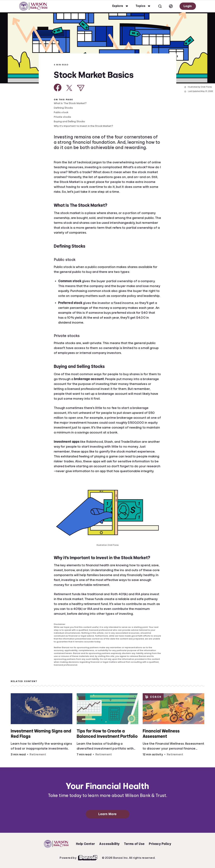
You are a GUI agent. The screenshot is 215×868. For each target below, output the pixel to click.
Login (188, 6)
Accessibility (109, 844)
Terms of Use (134, 844)
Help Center (85, 844)
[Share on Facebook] (58, 87)
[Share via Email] (81, 88)
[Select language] (171, 6)
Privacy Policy (160, 844)
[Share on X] (69, 88)
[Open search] (160, 6)
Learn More (107, 814)
